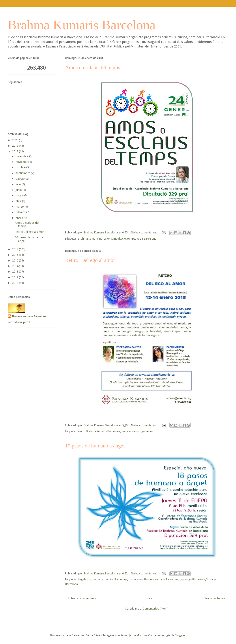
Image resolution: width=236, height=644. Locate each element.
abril (19, 201)
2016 (16, 255)
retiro (150, 431)
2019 (16, 146)
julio (19, 184)
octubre (21, 167)
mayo (20, 195)
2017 (16, 249)
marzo (20, 207)
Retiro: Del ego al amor (90, 260)
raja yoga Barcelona (192, 579)
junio (19, 190)
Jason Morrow (138, 635)
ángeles (83, 579)
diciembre (22, 156)
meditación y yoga (133, 431)
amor (81, 431)
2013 (16, 272)
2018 (16, 151)
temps (131, 239)
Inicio (150, 598)
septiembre (23, 173)
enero (20, 218)
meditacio (120, 239)
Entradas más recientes (83, 598)
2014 (16, 266)
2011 (16, 283)
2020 (16, 140)
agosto (21, 179)
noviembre (23, 162)
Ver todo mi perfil (19, 322)
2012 (16, 277)
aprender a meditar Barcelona (108, 579)
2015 (16, 260)
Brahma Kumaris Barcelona (82, 25)
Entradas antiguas (214, 598)
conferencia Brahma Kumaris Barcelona (154, 579)
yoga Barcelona (146, 239)
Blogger (180, 635)
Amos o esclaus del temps (93, 67)
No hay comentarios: (144, 232)
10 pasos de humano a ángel (95, 446)
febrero (21, 212)
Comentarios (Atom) (155, 609)
